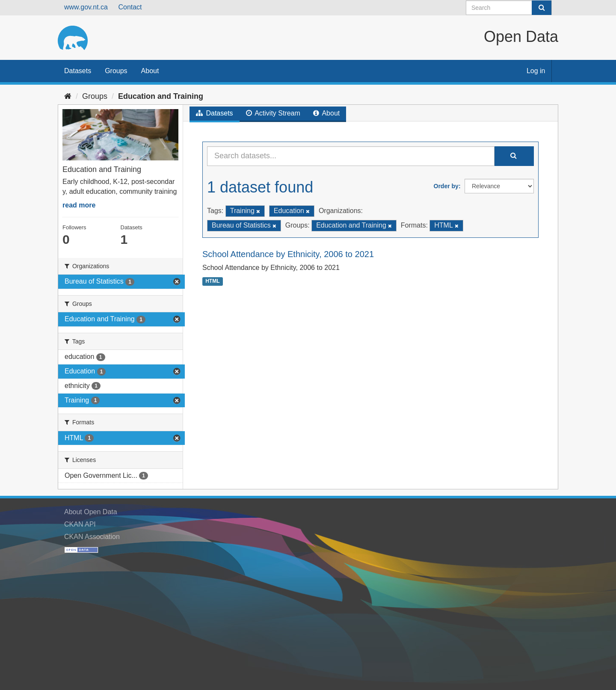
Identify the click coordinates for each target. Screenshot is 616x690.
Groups (116, 71)
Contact (130, 7)
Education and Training (161, 96)
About (150, 71)
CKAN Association (92, 537)
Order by (446, 186)
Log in (536, 71)
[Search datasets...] (351, 156)
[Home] (68, 96)
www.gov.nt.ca (86, 7)
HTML (212, 281)
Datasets (78, 71)
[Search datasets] (509, 8)
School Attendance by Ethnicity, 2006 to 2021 (288, 254)
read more (79, 205)
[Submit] (542, 8)
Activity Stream (273, 113)
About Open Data (91, 512)
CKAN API (80, 524)
